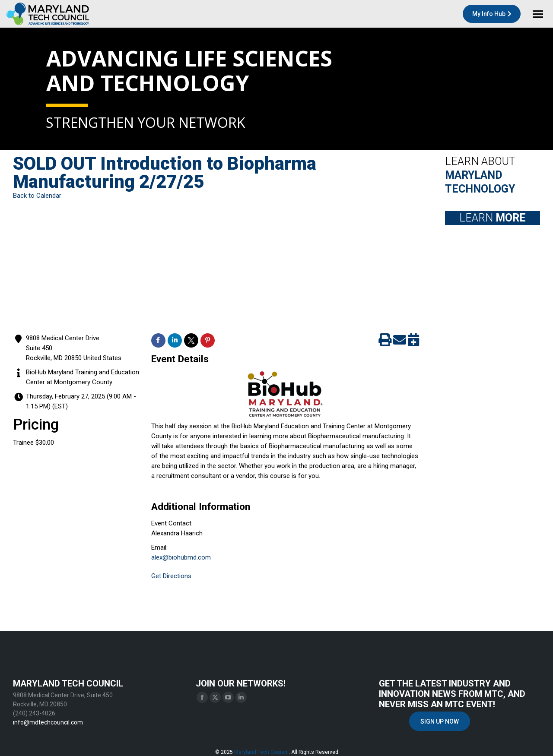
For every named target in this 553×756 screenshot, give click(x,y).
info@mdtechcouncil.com (48, 722)
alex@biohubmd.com (181, 557)
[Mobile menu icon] (538, 14)
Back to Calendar (37, 196)
